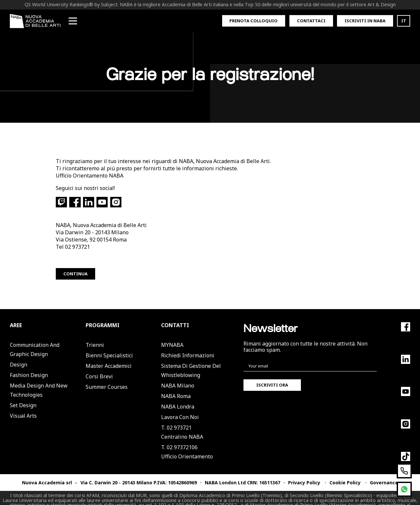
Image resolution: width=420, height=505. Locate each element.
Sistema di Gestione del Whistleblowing (191, 361)
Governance (384, 473)
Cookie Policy (345, 473)
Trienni (95, 335)
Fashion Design (29, 366)
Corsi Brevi (99, 367)
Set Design (23, 396)
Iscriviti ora (272, 375)
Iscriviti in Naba (365, 21)
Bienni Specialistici (109, 346)
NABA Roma (176, 387)
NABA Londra (178, 397)
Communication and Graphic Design (35, 340)
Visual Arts (23, 406)
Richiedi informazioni (188, 346)
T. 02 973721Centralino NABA (182, 423)
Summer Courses (107, 377)
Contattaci (311, 21)
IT (404, 21)
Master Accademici (109, 356)
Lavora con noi (180, 408)
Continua (75, 264)
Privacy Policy (304, 473)
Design (19, 355)
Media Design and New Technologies (39, 381)
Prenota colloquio (253, 21)
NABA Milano (178, 376)
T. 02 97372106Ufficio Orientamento (187, 442)
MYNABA (172, 335)
